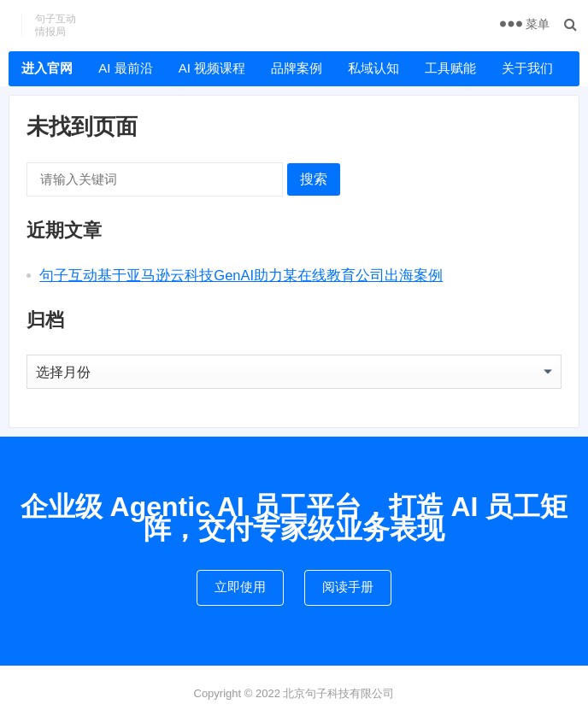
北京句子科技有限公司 (338, 693)
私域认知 (373, 68)
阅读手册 (348, 587)
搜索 (314, 179)
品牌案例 (297, 68)
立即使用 (240, 587)
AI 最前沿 (125, 68)
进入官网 (47, 68)
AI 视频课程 (212, 68)
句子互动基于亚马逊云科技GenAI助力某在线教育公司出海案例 (241, 275)
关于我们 (527, 68)
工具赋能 (450, 68)
